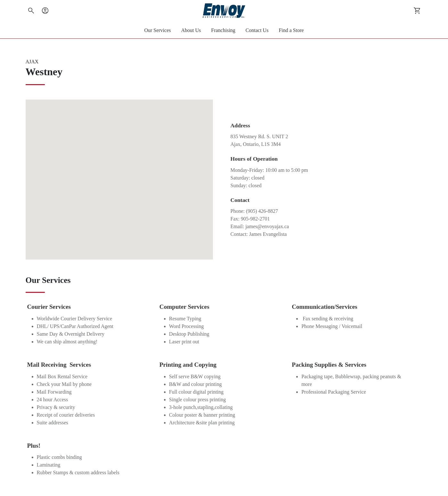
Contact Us (257, 30)
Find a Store (291, 30)
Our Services (157, 30)
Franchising (223, 30)
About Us (191, 30)
